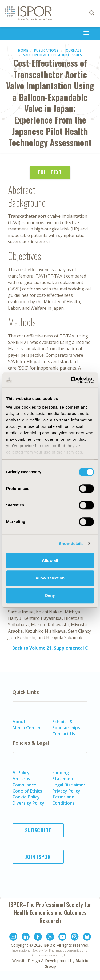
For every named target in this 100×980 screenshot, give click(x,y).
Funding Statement (64, 776)
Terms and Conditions (63, 800)
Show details (71, 543)
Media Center (27, 728)
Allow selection (50, 578)
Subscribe (38, 830)
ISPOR (49, 945)
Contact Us (64, 734)
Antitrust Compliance (24, 782)
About (19, 722)
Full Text (50, 172)
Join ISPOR (38, 857)
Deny (50, 595)
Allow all (50, 560)
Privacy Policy (66, 791)
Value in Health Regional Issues (53, 55)
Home (23, 50)
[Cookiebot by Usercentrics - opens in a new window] (71, 380)
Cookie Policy (26, 797)
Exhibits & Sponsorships (66, 725)
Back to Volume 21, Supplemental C (50, 648)
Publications (46, 50)
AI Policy (21, 773)
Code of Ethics (27, 791)
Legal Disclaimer (69, 785)
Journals (73, 50)
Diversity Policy (28, 803)
